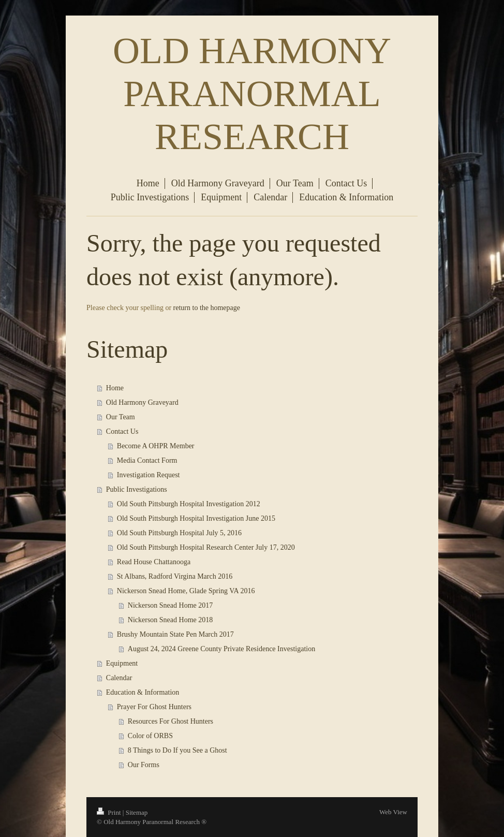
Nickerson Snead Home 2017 (170, 605)
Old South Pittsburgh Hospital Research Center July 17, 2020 (206, 547)
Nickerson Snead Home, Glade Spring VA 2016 (186, 591)
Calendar (119, 678)
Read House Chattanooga (154, 562)
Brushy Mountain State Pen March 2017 (175, 634)
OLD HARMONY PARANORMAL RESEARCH (252, 94)
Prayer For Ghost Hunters (154, 707)
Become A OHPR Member (156, 446)
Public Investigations (137, 489)
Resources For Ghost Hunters (171, 721)
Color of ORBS (150, 736)
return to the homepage (207, 308)
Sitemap (137, 812)
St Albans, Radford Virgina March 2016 (175, 576)
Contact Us (122, 431)
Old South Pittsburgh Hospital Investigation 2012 (189, 504)
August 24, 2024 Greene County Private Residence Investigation (221, 649)
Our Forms (144, 765)
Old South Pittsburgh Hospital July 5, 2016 (179, 533)
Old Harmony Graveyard (142, 402)
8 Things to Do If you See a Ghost (177, 750)
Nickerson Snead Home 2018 (170, 620)
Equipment (122, 663)
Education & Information (143, 692)
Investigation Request (149, 475)
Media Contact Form (147, 460)
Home (115, 388)
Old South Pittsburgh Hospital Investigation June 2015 (196, 518)
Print (110, 812)
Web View (393, 812)
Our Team (121, 417)
